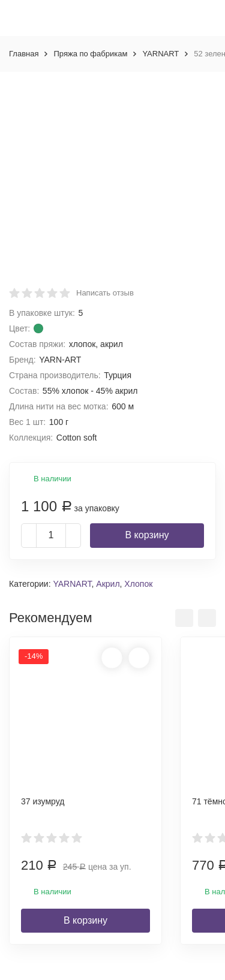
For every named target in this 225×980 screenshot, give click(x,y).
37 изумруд (43, 801)
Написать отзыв (105, 293)
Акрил (108, 584)
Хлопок (138, 584)
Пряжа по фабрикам (90, 54)
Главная (24, 54)
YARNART (160, 54)
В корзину (147, 535)
